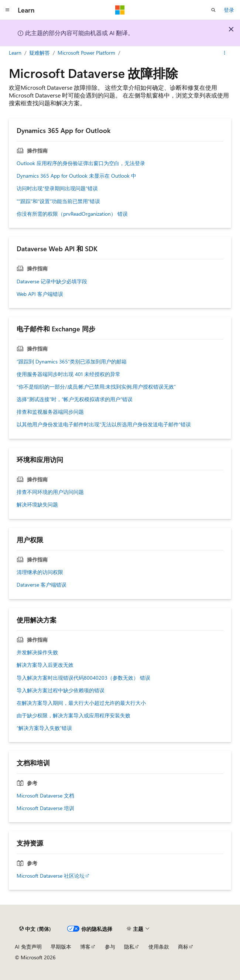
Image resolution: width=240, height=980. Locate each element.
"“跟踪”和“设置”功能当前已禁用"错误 (58, 201)
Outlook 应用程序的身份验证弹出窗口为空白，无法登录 (81, 163)
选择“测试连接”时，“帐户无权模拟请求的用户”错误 (75, 399)
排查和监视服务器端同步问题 (50, 412)
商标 (183, 947)
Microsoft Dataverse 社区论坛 (51, 876)
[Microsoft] (120, 10)
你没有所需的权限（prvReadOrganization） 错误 (72, 214)
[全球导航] (7, 10)
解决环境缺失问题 (37, 505)
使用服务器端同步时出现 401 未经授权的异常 (68, 374)
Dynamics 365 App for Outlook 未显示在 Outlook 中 (76, 176)
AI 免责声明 (28, 947)
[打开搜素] (213, 10)
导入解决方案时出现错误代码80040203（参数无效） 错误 (83, 678)
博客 (85, 947)
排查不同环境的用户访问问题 (50, 492)
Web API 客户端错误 (40, 294)
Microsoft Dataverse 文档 (45, 796)
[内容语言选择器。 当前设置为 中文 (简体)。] (35, 929)
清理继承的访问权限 (40, 572)
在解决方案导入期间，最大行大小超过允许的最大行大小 (81, 703)
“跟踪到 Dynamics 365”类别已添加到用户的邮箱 (72, 362)
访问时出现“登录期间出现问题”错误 (57, 188)
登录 (229, 10)
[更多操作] (225, 53)
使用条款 (159, 947)
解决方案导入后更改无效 (45, 665)
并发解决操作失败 (37, 652)
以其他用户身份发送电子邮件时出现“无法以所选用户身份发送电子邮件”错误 (104, 424)
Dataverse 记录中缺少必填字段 (52, 281)
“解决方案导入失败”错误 (44, 728)
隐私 (129, 947)
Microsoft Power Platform (86, 53)
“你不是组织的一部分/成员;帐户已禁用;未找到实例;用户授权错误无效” (96, 387)
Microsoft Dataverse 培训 (45, 808)
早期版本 (61, 947)
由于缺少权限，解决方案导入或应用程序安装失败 (73, 716)
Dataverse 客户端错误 (42, 585)
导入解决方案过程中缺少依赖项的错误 (61, 690)
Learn (15, 53)
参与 (110, 947)
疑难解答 (40, 53)
